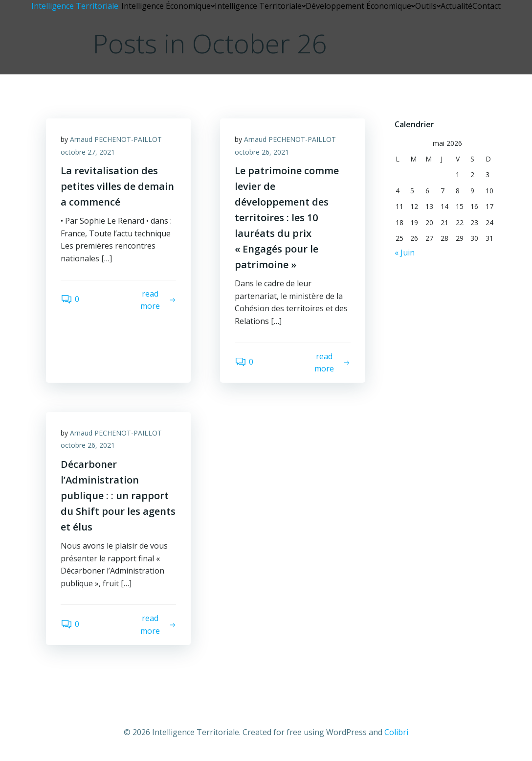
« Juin (405, 253)
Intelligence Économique (168, 6)
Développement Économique (360, 6)
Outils (428, 6)
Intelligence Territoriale (260, 6)
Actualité (456, 6)
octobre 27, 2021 (88, 152)
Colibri (396, 732)
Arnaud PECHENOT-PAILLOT (116, 139)
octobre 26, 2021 (262, 152)
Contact (487, 6)
